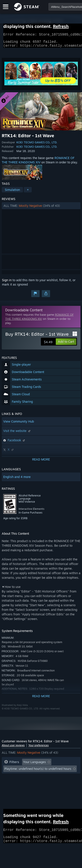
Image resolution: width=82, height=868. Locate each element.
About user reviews (13, 748)
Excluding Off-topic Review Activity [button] (30, 771)
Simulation (12, 192)
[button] (41, 208)
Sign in (7, 283)
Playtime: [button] (11, 778)
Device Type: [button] (13, 791)
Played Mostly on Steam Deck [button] (47, 778)
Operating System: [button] (18, 784)
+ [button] (28, 192)
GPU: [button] (58, 784)
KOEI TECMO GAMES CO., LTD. (37, 145)
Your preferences (39, 748)
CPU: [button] (43, 784)
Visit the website (17, 433)
